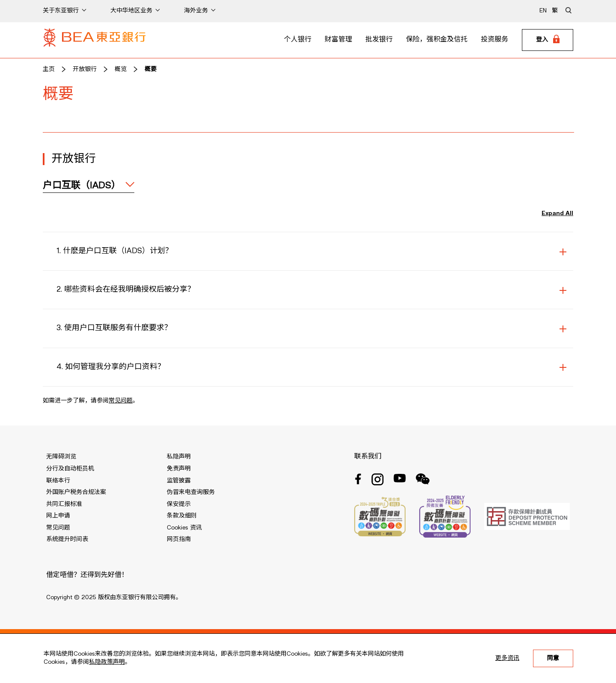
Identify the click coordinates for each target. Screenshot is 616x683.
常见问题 (121, 401)
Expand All (557, 213)
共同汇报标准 (64, 504)
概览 (121, 69)
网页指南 (179, 539)
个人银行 (298, 40)
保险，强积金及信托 (437, 40)
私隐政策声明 (107, 662)
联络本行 (58, 481)
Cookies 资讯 (184, 528)
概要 (151, 69)
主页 (49, 69)
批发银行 (379, 40)
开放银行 (85, 69)
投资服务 (495, 40)
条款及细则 (182, 516)
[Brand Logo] (95, 40)
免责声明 (179, 469)
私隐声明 (179, 457)
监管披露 (179, 481)
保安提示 (179, 504)
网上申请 (58, 516)
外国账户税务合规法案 (76, 492)
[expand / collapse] (89, 186)
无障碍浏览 (61, 457)
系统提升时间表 (67, 539)
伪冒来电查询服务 (191, 492)
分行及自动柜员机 (70, 469)
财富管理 (338, 40)
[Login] (548, 40)
